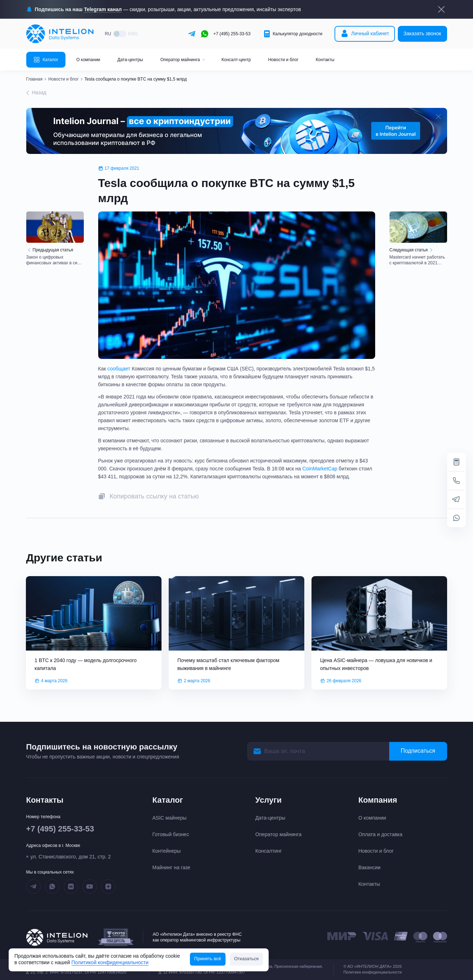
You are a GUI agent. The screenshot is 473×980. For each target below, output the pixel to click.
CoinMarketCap (320, 469)
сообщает (119, 369)
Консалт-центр (236, 60)
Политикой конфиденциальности (110, 962)
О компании (88, 60)
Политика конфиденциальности (373, 972)
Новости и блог (283, 60)
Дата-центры (130, 60)
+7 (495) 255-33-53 (232, 34)
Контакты (325, 60)
